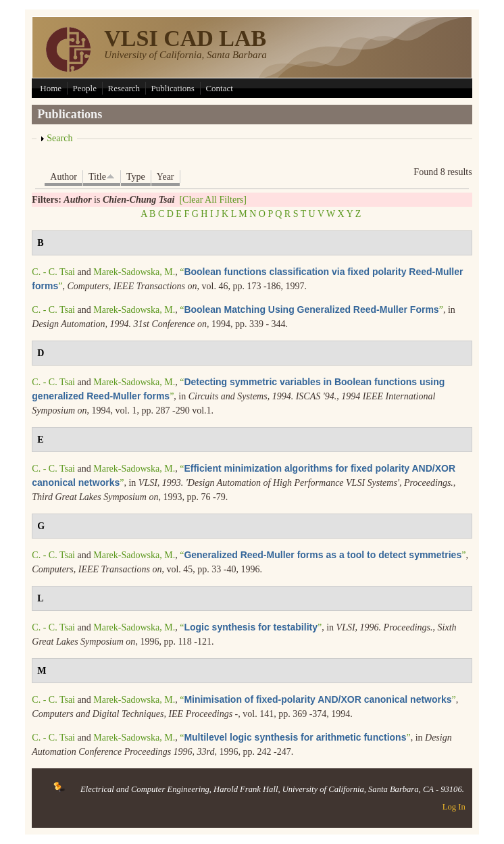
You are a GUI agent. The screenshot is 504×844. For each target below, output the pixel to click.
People (85, 88)
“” (311, 310)
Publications (173, 88)
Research (124, 88)
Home (51, 88)
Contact (219, 88)
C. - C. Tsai (53, 272)
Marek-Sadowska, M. (134, 272)
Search (59, 138)
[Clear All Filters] (213, 200)
